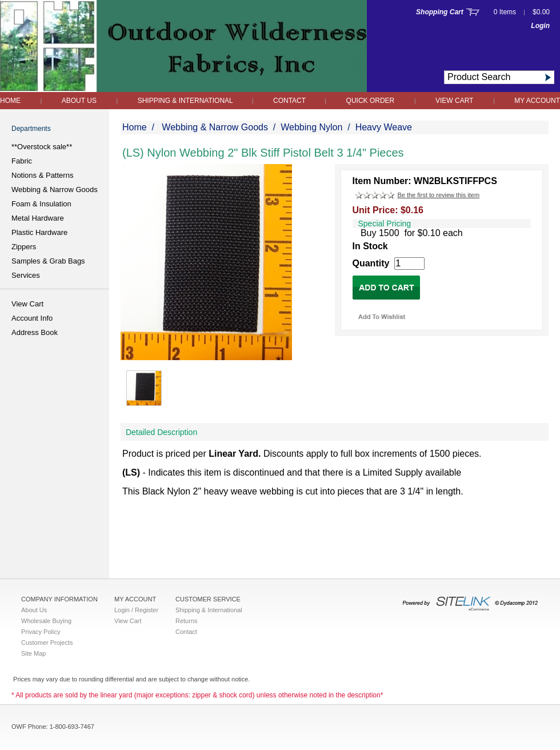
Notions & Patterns (42, 175)
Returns (187, 621)
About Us (79, 101)
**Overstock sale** (42, 147)
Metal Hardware (38, 218)
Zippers (24, 247)
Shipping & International (186, 101)
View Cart (454, 101)
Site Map (33, 653)
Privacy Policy (41, 632)
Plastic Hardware (39, 232)
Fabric (22, 161)
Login (540, 26)
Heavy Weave (384, 127)
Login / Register (136, 610)
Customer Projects (47, 643)
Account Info (32, 318)
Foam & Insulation (41, 204)
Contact (290, 101)
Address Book (35, 332)
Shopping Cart (440, 12)
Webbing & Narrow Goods (55, 190)
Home (10, 101)
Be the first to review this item (438, 195)
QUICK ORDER (371, 101)
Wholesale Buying (46, 621)
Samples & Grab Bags (48, 261)
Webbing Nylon (311, 127)
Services (26, 275)
